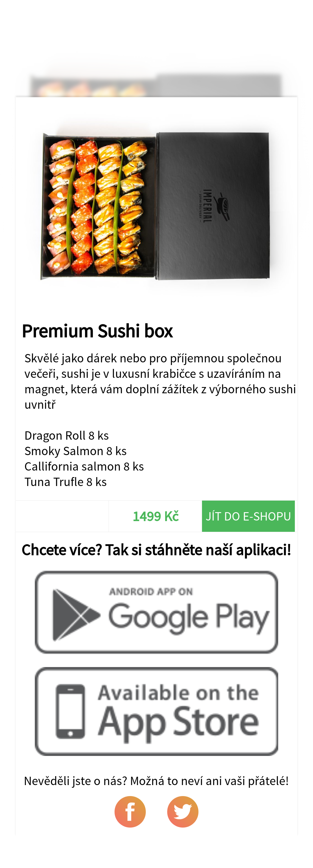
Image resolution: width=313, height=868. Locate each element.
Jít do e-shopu (248, 516)
